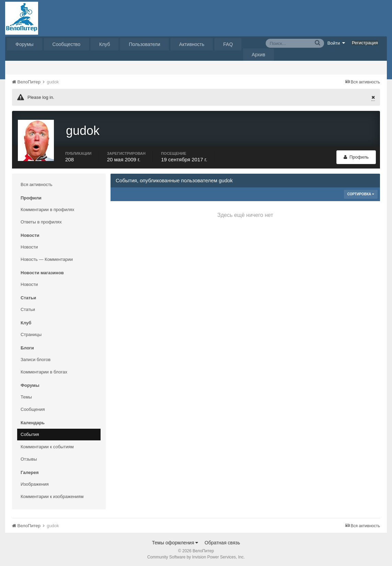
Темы (26, 396)
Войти (336, 43)
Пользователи (144, 44)
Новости (29, 246)
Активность (192, 44)
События (30, 433)
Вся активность (37, 183)
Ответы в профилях (41, 221)
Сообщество (66, 44)
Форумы (25, 44)
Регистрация (365, 43)
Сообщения (33, 408)
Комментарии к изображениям (52, 495)
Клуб (105, 44)
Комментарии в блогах (44, 371)
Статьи (28, 308)
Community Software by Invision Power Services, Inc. (196, 556)
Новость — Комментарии (47, 258)
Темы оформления (175, 542)
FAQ (228, 44)
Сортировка (361, 193)
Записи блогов (36, 359)
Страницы (31, 333)
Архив (258, 55)
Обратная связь (222, 542)
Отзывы (29, 458)
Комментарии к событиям (47, 446)
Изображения (35, 483)
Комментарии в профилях (48, 209)
